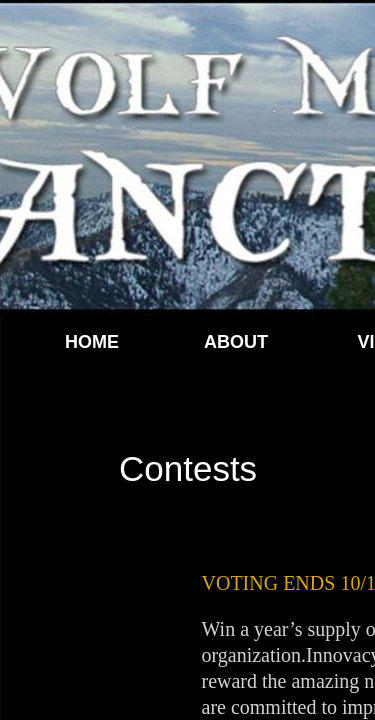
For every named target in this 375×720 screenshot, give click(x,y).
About (236, 342)
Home (92, 342)
